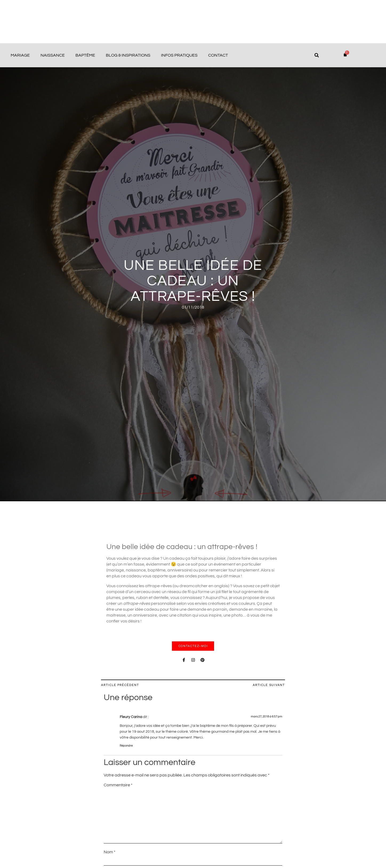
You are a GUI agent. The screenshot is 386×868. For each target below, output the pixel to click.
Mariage (20, 55)
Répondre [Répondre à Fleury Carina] (126, 746)
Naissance (53, 55)
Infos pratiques (179, 55)
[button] (317, 55)
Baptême (85, 55)
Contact (218, 55)
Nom (110, 852)
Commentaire (118, 785)
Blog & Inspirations (128, 55)
